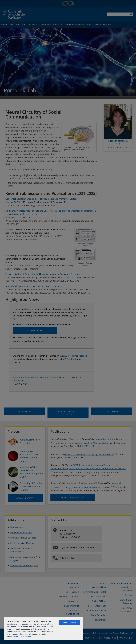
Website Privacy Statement (20, 636)
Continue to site (70, 623)
